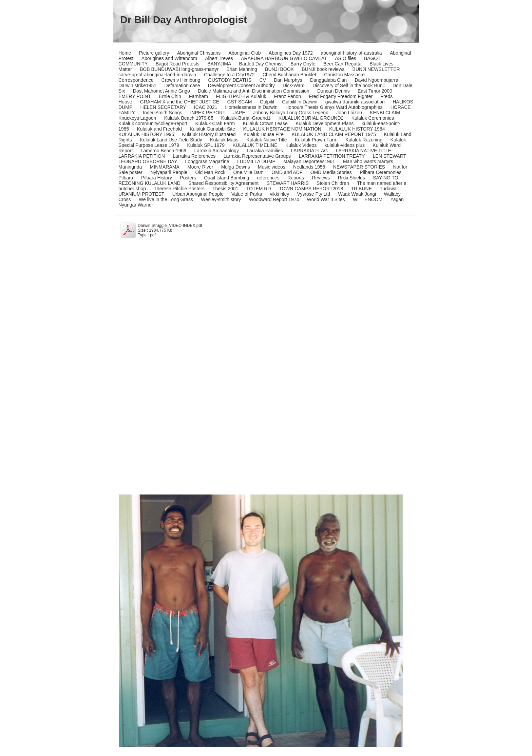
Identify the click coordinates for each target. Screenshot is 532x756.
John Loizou (349, 113)
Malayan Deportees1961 (309, 161)
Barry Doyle (303, 64)
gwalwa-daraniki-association (355, 102)
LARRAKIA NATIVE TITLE (363, 151)
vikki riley (279, 194)
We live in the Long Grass (166, 199)
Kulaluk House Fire (264, 134)
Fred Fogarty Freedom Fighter (341, 96)
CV (263, 80)
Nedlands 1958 (309, 167)
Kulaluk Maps (224, 140)
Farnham (198, 96)
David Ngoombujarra (376, 80)
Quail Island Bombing (226, 178)
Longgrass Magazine (207, 161)
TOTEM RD (259, 189)
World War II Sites (326, 199)
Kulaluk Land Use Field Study (171, 140)
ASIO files (345, 58)
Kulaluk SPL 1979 (206, 145)
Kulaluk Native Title (267, 140)
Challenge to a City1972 (229, 75)
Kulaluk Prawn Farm (316, 140)
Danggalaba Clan (328, 80)
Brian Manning (242, 69)
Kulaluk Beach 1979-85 (189, 118)
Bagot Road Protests (178, 64)
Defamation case (182, 85)
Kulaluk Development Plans (325, 123)
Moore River (200, 167)
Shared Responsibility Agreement (223, 183)
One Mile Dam (249, 172)
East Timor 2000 (375, 91)
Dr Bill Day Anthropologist (184, 20)
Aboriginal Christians (199, 53)
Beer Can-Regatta (343, 64)
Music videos (272, 167)
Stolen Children (333, 183)
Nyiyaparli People (169, 172)
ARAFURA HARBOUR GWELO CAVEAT (284, 58)
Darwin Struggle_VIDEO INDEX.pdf (170, 226)
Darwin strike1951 (137, 85)
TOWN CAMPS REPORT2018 (311, 189)
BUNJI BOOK (279, 69)
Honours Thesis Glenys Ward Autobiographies (334, 107)
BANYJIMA (219, 64)
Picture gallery (154, 53)
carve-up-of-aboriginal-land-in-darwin (157, 75)
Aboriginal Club (245, 53)
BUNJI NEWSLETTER (376, 69)
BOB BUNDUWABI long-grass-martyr (179, 69)
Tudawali (389, 189)
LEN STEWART (390, 156)
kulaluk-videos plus (345, 145)
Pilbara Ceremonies (381, 172)
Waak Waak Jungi (357, 194)
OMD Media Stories (331, 172)
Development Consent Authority (241, 85)
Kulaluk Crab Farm (215, 123)
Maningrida (130, 167)
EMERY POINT (135, 96)
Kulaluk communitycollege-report (153, 123)
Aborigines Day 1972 (291, 53)
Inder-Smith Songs (163, 113)
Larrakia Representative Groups (257, 156)
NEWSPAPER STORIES (359, 167)
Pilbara (126, 178)
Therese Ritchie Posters (179, 189)
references (268, 178)
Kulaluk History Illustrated (209, 134)
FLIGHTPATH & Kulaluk (241, 96)
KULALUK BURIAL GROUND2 (311, 118)
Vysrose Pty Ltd (314, 194)
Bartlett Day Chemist (261, 64)
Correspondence (136, 80)
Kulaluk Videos (301, 145)
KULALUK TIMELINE (255, 145)
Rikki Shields (351, 178)
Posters (188, 178)
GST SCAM (240, 102)
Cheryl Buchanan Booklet (289, 75)
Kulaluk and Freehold (159, 129)
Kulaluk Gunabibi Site (212, 129)
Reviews (321, 178)
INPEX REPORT (208, 113)
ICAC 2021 (206, 107)
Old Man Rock (210, 172)
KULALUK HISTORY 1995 (146, 134)
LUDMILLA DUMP (256, 161)
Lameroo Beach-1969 (163, 151)
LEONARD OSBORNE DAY (148, 161)
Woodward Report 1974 (274, 199)
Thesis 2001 (225, 189)
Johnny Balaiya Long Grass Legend (291, 113)
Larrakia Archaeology (216, 151)
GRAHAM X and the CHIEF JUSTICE (180, 102)
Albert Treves (219, 58)
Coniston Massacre (344, 75)
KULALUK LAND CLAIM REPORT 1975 (334, 134)
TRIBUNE (362, 189)
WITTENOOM (368, 199)
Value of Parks (247, 194)
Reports (296, 178)
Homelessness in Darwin (251, 107)
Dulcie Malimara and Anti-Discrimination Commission (253, 91)
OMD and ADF (287, 172)
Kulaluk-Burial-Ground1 (246, 118)
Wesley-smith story (221, 199)
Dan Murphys (288, 80)
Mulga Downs (236, 167)
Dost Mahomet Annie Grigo (161, 91)
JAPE (239, 113)
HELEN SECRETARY (163, 107)
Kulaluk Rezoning (364, 140)
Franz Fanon (288, 96)
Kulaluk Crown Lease (265, 123)
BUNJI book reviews (323, 69)
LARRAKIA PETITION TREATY (332, 156)
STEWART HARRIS (288, 183)
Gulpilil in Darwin (300, 102)
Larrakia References (194, 156)
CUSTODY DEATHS (230, 80)
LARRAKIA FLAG (309, 151)
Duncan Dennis (334, 91)
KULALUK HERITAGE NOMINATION (282, 129)
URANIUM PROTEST (141, 194)
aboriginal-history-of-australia (351, 53)
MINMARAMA (165, 167)
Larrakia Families (265, 151)
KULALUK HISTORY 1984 (357, 129)
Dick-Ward (294, 85)
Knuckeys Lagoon (137, 118)
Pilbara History (157, 178)
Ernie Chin (170, 96)
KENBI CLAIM (385, 113)
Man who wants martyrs (368, 161)
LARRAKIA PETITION (142, 156)
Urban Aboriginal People (198, 194)
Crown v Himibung (181, 80)
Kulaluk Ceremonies (373, 118)
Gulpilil (267, 102)
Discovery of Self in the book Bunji (348, 85)
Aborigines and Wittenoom (169, 58)
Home (125, 53)
